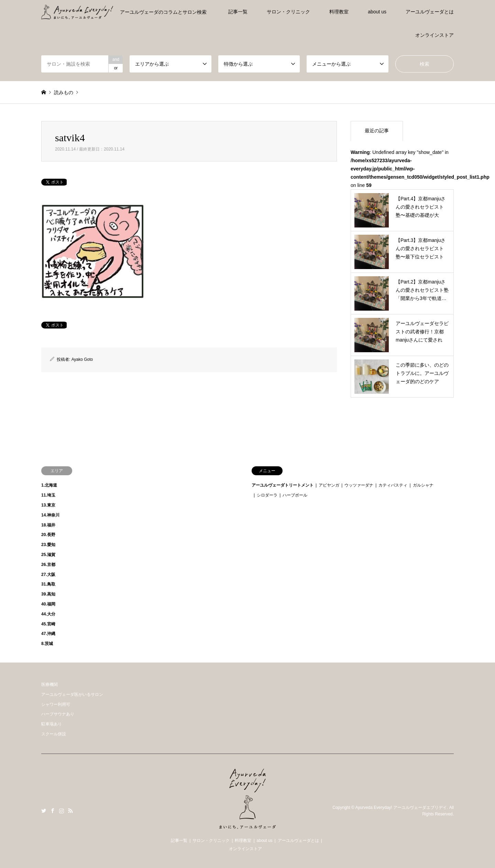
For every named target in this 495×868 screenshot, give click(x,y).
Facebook (53, 811)
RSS (70, 811)
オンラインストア (434, 35)
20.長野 (48, 535)
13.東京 (48, 505)
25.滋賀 (48, 555)
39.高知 (48, 594)
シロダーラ (267, 495)
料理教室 (339, 12)
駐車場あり (52, 724)
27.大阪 (48, 575)
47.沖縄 (48, 634)
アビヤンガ (329, 485)
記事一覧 (238, 12)
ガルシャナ (423, 485)
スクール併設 (54, 734)
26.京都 (48, 565)
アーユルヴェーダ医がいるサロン (72, 694)
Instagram (62, 811)
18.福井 (48, 525)
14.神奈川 (50, 515)
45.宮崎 (48, 624)
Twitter (44, 811)
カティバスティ (393, 485)
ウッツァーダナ (359, 485)
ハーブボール (295, 495)
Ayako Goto (82, 359)
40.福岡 (48, 604)
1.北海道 (49, 485)
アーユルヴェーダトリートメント (283, 485)
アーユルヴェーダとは (430, 12)
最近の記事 (377, 131)
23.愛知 (48, 545)
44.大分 (48, 614)
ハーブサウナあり (58, 714)
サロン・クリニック (288, 12)
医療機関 (49, 685)
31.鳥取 (48, 584)
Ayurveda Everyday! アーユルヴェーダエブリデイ (401, 808)
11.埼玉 (48, 495)
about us (377, 12)
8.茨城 (47, 644)
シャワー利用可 (56, 704)
